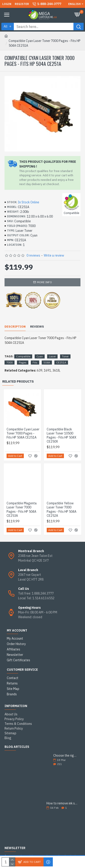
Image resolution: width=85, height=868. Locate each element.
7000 (10, 362)
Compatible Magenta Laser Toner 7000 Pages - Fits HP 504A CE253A (22, 509)
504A (47, 362)
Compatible (23, 356)
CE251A (61, 362)
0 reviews (33, 255)
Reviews (37, 327)
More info (44, 282)
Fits (35, 362)
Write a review (54, 255)
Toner (65, 356)
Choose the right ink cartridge (65, 756)
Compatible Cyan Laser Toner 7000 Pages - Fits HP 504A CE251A (23, 433)
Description (15, 327)
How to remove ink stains (62, 803)
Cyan (40, 356)
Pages (23, 362)
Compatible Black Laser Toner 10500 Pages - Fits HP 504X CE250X (62, 435)
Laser (52, 356)
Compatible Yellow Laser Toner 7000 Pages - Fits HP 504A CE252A (62, 509)
